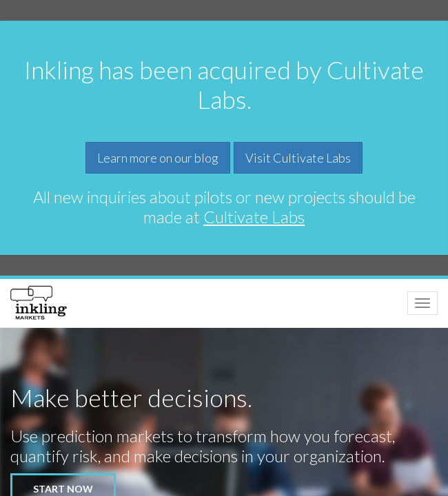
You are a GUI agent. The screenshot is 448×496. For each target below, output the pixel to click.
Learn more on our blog (158, 158)
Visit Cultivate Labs (298, 158)
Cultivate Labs (254, 217)
